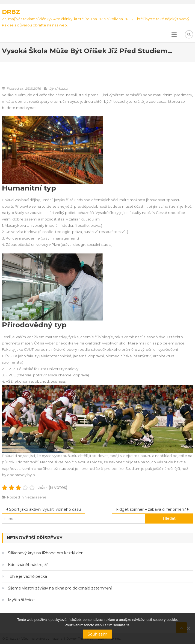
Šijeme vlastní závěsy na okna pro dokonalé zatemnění (60, 588)
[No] (188, 628)
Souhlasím (97, 634)
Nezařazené (36, 497)
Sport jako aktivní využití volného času (45, 509)
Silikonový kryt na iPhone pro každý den (46, 553)
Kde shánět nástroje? (28, 565)
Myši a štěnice (21, 600)
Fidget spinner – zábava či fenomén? (151, 509)
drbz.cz (61, 88)
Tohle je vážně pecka (27, 576)
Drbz (11, 12)
